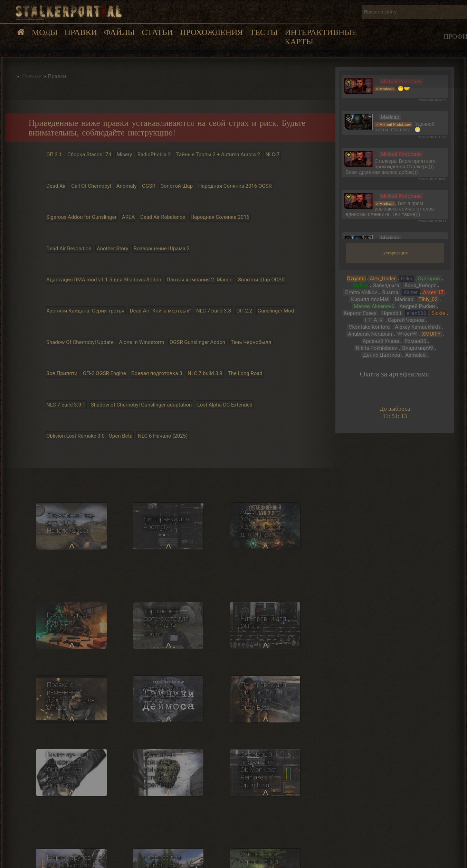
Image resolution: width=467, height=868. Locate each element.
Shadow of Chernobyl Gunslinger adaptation (141, 404)
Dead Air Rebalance (163, 217)
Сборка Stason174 (89, 155)
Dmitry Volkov (361, 292)
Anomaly (127, 186)
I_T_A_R (373, 320)
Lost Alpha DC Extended (225, 404)
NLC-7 (272, 155)
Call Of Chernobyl (91, 186)
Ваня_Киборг (420, 286)
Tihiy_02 (428, 299)
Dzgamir (357, 279)
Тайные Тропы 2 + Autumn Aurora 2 (218, 155)
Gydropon (429, 279)
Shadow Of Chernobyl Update (80, 342)
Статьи (157, 32)
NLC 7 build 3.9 (205, 373)
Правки (81, 32)
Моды (45, 32)
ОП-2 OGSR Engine (104, 373)
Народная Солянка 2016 (220, 217)
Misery (124, 155)
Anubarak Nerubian (370, 334)
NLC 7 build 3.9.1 (66, 404)
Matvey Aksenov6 (374, 306)
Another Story (112, 248)
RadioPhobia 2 (154, 155)
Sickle (438, 313)
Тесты (264, 32)
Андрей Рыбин (417, 306)
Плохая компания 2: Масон (199, 280)
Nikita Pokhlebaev (376, 348)
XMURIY (431, 334)
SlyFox (360, 286)
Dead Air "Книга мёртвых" (160, 311)
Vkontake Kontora (369, 327)
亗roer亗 (407, 334)
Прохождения (211, 32)
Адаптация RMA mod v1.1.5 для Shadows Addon (104, 280)
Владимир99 (417, 348)
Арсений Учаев (381, 341)
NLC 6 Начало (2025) (163, 436)
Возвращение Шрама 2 (162, 248)
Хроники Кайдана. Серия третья (85, 311)
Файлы (119, 32)
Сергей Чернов (406, 320)
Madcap (404, 299)
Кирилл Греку (360, 313)
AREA (128, 217)
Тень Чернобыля (251, 342)
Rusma (390, 292)
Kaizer (411, 292)
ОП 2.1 (54, 155)
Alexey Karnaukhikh (417, 327)
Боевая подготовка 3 (157, 373)
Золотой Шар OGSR (261, 280)
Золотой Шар (177, 186)
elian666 (416, 313)
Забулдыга (386, 286)
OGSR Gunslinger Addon (197, 342)
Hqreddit (391, 313)
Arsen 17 (433, 292)
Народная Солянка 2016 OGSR (235, 186)
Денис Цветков (382, 355)
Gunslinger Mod (276, 311)
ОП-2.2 (244, 311)
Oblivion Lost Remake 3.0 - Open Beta (89, 436)
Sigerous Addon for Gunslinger (82, 217)
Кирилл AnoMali (370, 299)
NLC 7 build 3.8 (214, 311)
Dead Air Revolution (69, 248)
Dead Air (56, 186)
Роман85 (415, 341)
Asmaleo (416, 355)
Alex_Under (383, 279)
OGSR (149, 186)
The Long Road (245, 373)
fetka (407, 279)
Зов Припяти (62, 373)
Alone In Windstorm (141, 342)
